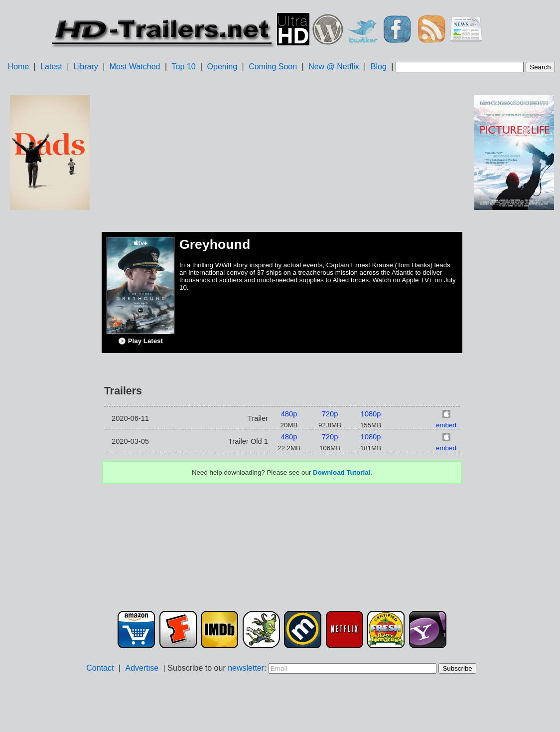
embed (446, 425)
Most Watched (135, 67)
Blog (379, 67)
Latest (51, 67)
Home (18, 67)
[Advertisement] (50, 369)
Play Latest (140, 341)
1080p (371, 414)
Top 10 (184, 67)
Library (86, 67)
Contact (100, 668)
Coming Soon (273, 67)
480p (289, 414)
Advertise (142, 668)
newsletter (246, 668)
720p (330, 414)
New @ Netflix (334, 67)
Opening (222, 67)
